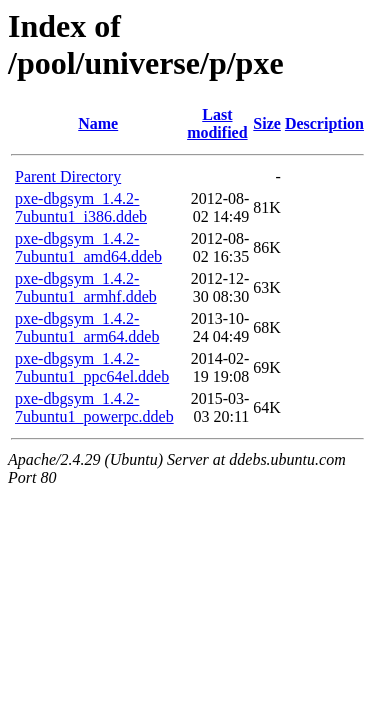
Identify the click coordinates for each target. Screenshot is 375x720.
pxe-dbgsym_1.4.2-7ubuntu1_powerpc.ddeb (94, 407)
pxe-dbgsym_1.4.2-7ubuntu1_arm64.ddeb (87, 327)
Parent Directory (68, 176)
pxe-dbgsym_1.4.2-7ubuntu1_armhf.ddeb (86, 287)
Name (98, 123)
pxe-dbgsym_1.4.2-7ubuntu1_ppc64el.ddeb (92, 367)
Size (267, 123)
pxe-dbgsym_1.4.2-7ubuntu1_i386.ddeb (81, 207)
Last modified (217, 123)
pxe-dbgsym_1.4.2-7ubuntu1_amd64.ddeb (88, 247)
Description (324, 123)
